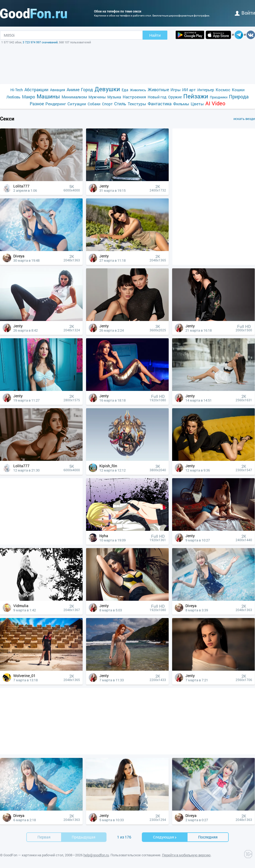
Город (87, 89)
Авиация (58, 90)
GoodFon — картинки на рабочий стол (33, 855)
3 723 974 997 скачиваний (40, 42)
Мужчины (97, 97)
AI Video (215, 103)
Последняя (208, 837)
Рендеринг (56, 104)
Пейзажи (196, 96)
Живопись (138, 90)
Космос (223, 90)
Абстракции (36, 89)
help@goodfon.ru (96, 855)
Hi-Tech (17, 90)
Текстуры (137, 104)
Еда (125, 90)
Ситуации (77, 104)
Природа (239, 97)
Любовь (13, 97)
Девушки (107, 89)
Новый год (157, 97)
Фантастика (160, 104)
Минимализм (74, 97)
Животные (158, 89)
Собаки (94, 104)
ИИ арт (189, 90)
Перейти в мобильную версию (186, 855)
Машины (48, 96)
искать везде (244, 119)
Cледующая (165, 837)
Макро (29, 97)
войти (245, 13)
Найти (155, 35)
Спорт (107, 104)
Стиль (120, 104)
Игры (176, 90)
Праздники (219, 97)
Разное (37, 104)
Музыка (114, 97)
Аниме (73, 89)
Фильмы (181, 104)
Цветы (197, 104)
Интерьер (206, 90)
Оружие (175, 97)
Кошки (238, 90)
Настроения (134, 97)
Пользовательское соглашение (135, 855)
